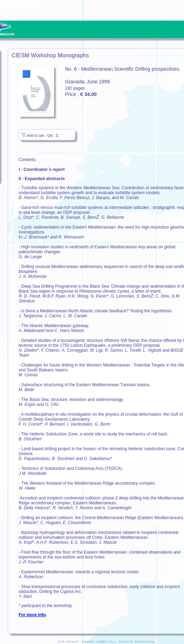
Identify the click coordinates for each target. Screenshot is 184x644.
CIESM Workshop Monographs (50, 55)
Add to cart (32, 136)
